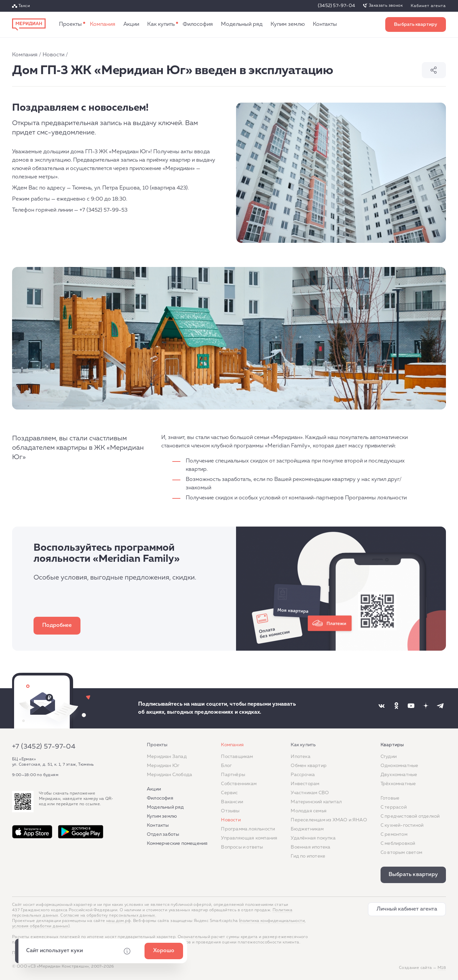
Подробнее (57, 625)
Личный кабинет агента (407, 909)
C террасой (394, 807)
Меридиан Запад (167, 757)
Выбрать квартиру (416, 24)
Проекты (70, 24)
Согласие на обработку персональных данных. (108, 916)
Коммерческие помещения (177, 843)
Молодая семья (309, 811)
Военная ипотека (310, 847)
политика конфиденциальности (272, 921)
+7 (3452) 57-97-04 (44, 747)
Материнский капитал (316, 802)
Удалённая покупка (313, 838)
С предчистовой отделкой (410, 816)
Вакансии (232, 802)
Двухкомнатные (399, 775)
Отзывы (230, 811)
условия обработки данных (40, 926)
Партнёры (233, 775)
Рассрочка (303, 775)
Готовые (390, 798)
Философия (198, 24)
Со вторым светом (401, 853)
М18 (442, 968)
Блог (226, 766)
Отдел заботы (163, 834)
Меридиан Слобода (169, 775)
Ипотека (300, 757)
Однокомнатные (399, 766)
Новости (53, 55)
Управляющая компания (249, 838)
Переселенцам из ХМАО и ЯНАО (329, 820)
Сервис (229, 793)
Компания (103, 24)
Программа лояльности (248, 829)
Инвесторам (305, 784)
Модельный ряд (242, 24)
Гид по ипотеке (308, 856)
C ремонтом (394, 834)
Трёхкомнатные (398, 784)
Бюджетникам (307, 829)
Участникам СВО (310, 793)
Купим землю (288, 24)
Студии (389, 757)
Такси (24, 6)
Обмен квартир (309, 766)
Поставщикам (237, 757)
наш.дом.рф (119, 921)
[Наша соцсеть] (382, 706)
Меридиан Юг (163, 766)
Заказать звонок (386, 6)
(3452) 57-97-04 (336, 6)
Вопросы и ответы (242, 847)
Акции (131, 24)
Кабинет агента (428, 6)
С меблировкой (398, 843)
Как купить (161, 24)
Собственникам (239, 784)
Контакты (325, 24)
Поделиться (434, 70)
